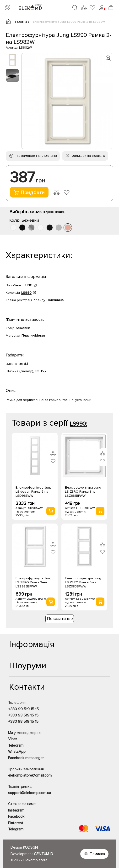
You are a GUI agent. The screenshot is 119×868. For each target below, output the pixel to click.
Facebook (16, 817)
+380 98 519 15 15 (23, 721)
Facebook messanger (26, 758)
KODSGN (30, 847)
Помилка (97, 854)
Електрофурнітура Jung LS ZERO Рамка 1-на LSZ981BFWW (83, 492)
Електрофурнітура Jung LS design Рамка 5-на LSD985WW (34, 492)
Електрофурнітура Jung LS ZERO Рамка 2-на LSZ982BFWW (34, 582)
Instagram (16, 810)
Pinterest (16, 823)
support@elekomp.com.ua (30, 793)
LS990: (78, 424)
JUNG (28, 285)
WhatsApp (17, 752)
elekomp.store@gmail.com (30, 775)
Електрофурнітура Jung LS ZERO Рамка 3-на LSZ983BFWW (83, 582)
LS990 (26, 293)
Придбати (29, 193)
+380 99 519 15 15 (23, 709)
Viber (13, 739)
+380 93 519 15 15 (23, 715)
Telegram (16, 745)
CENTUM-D (43, 854)
